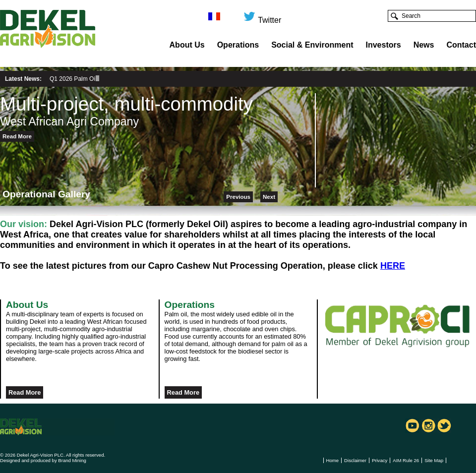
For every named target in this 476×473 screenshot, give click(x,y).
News (424, 45)
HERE (393, 266)
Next (269, 197)
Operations (238, 45)
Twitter (262, 16)
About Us (187, 45)
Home (333, 460)
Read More (17, 136)
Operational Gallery (46, 194)
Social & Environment (312, 45)
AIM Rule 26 (406, 460)
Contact (461, 45)
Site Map (434, 460)
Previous (238, 197)
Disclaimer (355, 460)
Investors (384, 45)
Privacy (380, 460)
